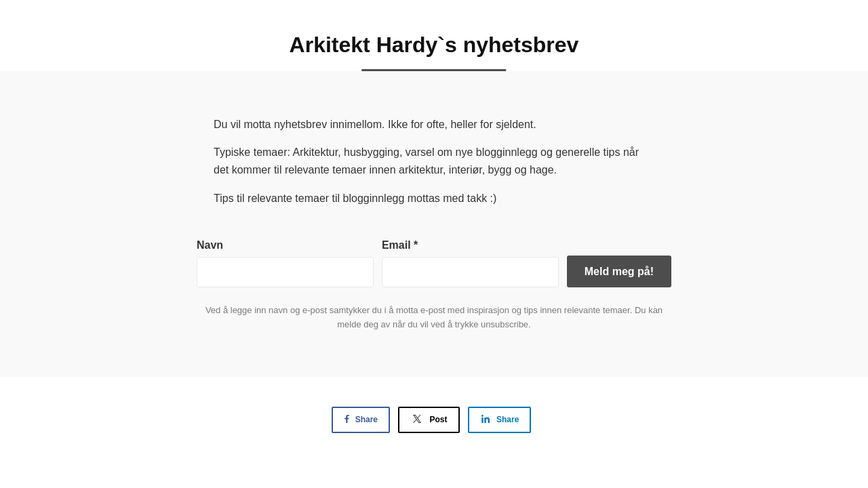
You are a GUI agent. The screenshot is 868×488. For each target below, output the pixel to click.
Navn (210, 245)
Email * (400, 245)
